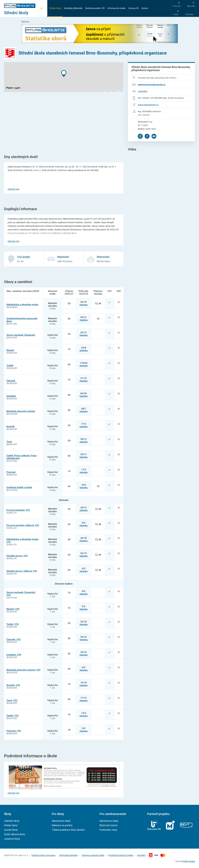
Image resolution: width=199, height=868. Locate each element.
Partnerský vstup (108, 830)
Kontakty (141, 855)
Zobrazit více (14, 189)
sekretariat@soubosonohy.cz (152, 85)
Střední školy (55, 8)
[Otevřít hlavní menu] (26, 13)
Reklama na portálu (62, 825)
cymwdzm (143, 91)
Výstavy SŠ (133, 8)
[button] (64, 74)
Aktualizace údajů (61, 821)
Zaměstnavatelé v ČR (95, 8)
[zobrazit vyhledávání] (154, 8)
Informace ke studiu (116, 8)
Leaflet (107, 91)
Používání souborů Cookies (121, 855)
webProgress (189, 861)
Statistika (84, 305)
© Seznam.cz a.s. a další (116, 91)
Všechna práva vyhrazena (43, 855)
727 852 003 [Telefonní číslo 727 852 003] (156, 98)
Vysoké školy (11, 830)
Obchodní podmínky (68, 855)
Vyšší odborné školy (15, 834)
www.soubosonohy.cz (148, 105)
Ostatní (145, 8)
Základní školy (12, 821)
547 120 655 (144, 115)
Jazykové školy (12, 839)
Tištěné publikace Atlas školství (68, 830)
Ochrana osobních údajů (93, 855)
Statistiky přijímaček (73, 8)
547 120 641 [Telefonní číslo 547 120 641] (144, 98)
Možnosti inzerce (108, 825)
